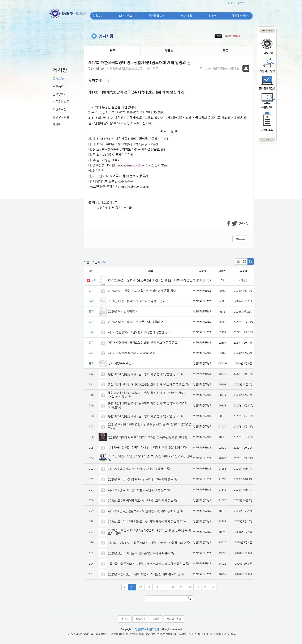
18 (189, 587)
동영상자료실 (61, 117)
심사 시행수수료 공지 (121, 363)
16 (173, 587)
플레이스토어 (174, 619)
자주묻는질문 (61, 102)
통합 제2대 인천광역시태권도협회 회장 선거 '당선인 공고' (144, 374)
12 (140, 587)
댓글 (169, 51)
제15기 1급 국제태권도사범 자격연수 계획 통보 (137, 469)
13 (148, 587)
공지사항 (58, 79)
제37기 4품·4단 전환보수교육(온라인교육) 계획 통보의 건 (144, 511)
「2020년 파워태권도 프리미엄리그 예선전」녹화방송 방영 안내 (146, 437)
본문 (112, 51)
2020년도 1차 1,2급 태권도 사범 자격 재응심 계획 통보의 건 (145, 522)
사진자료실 (59, 109)
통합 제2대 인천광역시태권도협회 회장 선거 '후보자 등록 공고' (147, 385)
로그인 (231, 3)
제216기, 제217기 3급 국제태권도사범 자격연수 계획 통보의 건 (147, 543)
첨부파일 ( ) (100, 80)
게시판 (212, 16)
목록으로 (240, 239)
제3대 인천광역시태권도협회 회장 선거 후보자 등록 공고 (143, 343)
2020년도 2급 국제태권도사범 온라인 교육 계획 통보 (141, 501)
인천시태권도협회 (97, 68)
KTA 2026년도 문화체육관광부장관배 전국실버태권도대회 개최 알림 (150, 280)
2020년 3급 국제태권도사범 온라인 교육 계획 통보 (139, 553)
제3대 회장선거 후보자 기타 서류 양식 (131, 353)
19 (198, 587)
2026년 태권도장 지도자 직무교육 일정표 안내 (137, 301)
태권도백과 (126, 16)
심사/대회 (186, 16)
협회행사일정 (240, 16)
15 (165, 587)
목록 (225, 51)
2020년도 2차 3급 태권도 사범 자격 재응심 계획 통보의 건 (144, 574)
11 (132, 587)
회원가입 (242, 3)
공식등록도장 (156, 16)
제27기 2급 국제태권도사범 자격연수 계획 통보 (137, 490)
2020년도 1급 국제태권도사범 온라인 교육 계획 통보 (141, 479)
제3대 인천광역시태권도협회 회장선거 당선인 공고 (139, 332)
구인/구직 (59, 86)
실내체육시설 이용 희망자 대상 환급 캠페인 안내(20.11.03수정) (147, 447)
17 (181, 587)
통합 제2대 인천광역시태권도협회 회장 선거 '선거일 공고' (144, 416)
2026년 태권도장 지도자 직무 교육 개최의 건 (136, 322)
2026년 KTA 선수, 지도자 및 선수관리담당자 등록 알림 (142, 291)
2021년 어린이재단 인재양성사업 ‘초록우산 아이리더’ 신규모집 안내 (150, 456)
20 (206, 587)
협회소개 (98, 16)
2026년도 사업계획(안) (122, 311)
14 (157, 587)
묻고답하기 (59, 94)
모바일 (156, 619)
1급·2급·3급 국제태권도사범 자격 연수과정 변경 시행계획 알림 (147, 564)
